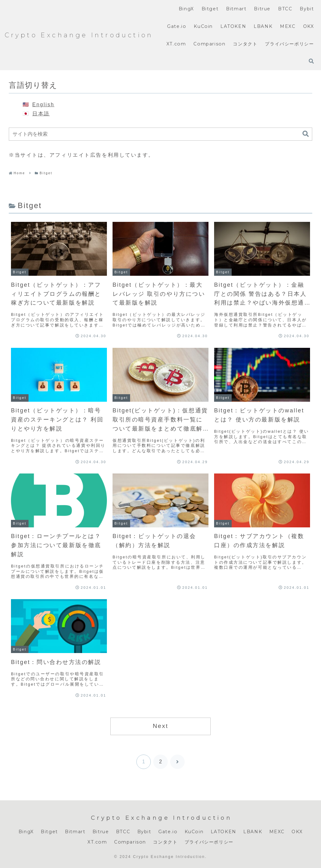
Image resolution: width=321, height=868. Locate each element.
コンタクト (165, 842)
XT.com (97, 842)
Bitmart (75, 832)
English (43, 105)
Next (160, 726)
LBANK (253, 832)
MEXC (277, 832)
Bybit (144, 832)
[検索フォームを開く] (311, 61)
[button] (306, 134)
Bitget (49, 832)
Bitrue (101, 832)
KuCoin (194, 832)
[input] (160, 134)
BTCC (123, 832)
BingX (26, 832)
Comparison (130, 842)
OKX (297, 832)
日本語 (41, 114)
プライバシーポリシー (209, 842)
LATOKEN (224, 832)
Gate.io (168, 832)
